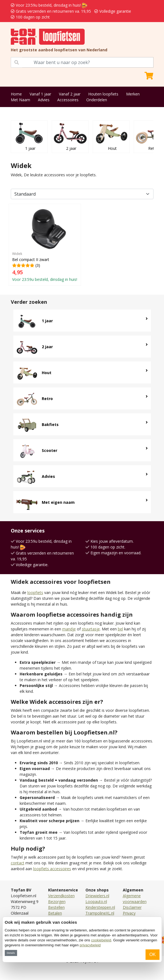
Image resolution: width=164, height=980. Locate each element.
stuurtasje (91, 629)
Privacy (129, 913)
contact (18, 863)
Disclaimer (132, 907)
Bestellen (56, 907)
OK (153, 954)
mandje (69, 629)
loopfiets (35, 592)
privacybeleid (90, 945)
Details (11, 953)
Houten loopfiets (103, 94)
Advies (44, 100)
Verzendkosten (61, 896)
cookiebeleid (101, 940)
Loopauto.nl (96, 902)
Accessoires (68, 100)
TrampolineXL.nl (100, 913)
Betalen (55, 913)
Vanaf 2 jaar (70, 94)
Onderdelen (97, 100)
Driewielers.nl (97, 896)
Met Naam (20, 100)
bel (120, 629)
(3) (45, 245)
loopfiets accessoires (52, 869)
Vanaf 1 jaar (40, 94)
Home (16, 94)
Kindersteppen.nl (100, 907)
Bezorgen (57, 902)
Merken (133, 94)
